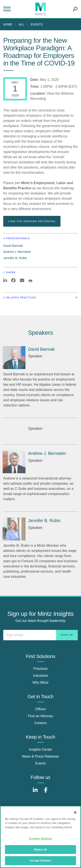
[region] (40, 837)
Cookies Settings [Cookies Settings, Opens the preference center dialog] (41, 839)
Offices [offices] (41, 709)
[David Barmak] (14, 358)
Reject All (40, 850)
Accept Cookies (40, 861)
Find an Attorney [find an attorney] (40, 716)
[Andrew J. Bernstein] (14, 462)
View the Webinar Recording (32, 221)
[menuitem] (9, 24)
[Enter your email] (40, 635)
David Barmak (13, 246)
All (21, 24)
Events (37, 24)
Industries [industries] (40, 676)
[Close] (75, 812)
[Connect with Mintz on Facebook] (46, 792)
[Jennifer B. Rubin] (14, 529)
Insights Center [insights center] (41, 749)
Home (8, 24)
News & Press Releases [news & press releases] (41, 756)
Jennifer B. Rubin (15, 258)
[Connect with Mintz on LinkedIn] (35, 792)
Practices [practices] (41, 669)
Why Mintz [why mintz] (40, 682)
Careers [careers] (40, 723)
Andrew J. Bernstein (17, 252)
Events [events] (40, 763)
